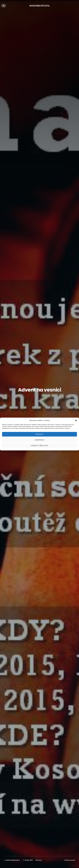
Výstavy (40, 860)
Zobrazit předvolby (39, 446)
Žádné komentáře (70, 860)
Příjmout (39, 434)
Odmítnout (39, 440)
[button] (76, 420)
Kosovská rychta (39, 6)
